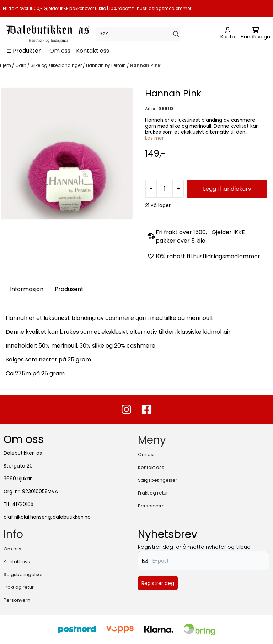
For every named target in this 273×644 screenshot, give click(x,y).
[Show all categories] (24, 51)
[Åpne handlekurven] (255, 34)
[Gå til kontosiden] (228, 34)
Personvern (151, 506)
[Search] (176, 34)
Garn (21, 65)
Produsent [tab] (69, 289)
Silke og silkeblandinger (57, 65)
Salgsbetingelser (158, 480)
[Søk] (138, 34)
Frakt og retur (153, 493)
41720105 (23, 504)
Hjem (6, 65)
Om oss (60, 51)
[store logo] (47, 34)
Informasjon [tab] (27, 289)
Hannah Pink (145, 65)
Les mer (154, 138)
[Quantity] (164, 189)
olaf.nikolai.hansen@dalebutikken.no (47, 517)
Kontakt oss (93, 51)
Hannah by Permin (106, 65)
